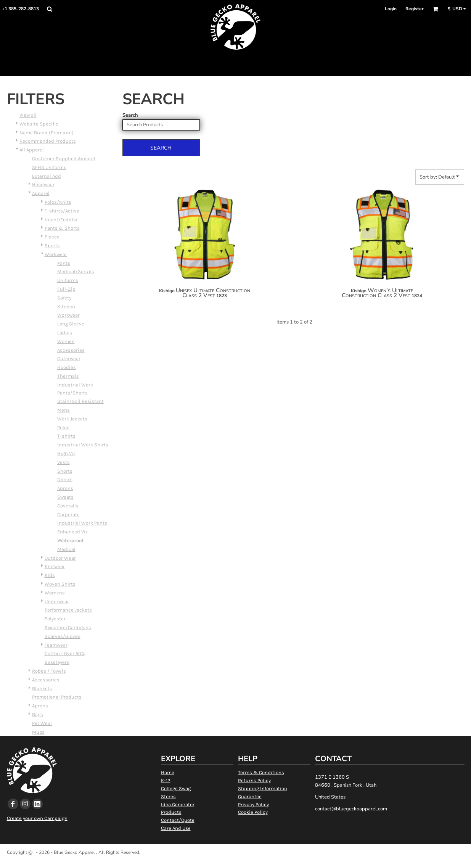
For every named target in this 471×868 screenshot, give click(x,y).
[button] (49, 9)
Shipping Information (263, 788)
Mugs (38, 732)
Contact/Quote (178, 820)
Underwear (57, 601)
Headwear (43, 184)
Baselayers (57, 662)
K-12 (166, 780)
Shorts (65, 471)
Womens (55, 593)
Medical (66, 549)
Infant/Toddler (61, 220)
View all (28, 115)
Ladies (65, 333)
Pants (64, 263)
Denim (65, 479)
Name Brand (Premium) (47, 133)
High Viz (66, 453)
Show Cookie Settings (236, 862)
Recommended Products (48, 141)
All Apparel (32, 150)
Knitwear (55, 566)
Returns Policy (254, 780)
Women (66, 341)
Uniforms (68, 280)
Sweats (65, 497)
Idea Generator (178, 804)
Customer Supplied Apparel (64, 159)
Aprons (65, 488)
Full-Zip (66, 289)
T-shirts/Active (62, 211)
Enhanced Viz (72, 532)
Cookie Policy (253, 812)
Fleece (52, 237)
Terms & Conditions (261, 772)
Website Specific (39, 124)
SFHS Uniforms (49, 167)
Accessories (71, 350)
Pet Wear (42, 723)
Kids (50, 575)
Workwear (56, 254)
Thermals (68, 376)
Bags (38, 714)
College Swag (176, 788)
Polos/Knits (58, 202)
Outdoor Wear (60, 558)
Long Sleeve (71, 324)
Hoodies (67, 367)
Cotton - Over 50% (65, 653)
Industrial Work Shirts (83, 445)
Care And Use (176, 828)
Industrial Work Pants (82, 523)
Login (391, 9)
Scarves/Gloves (63, 636)
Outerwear (69, 358)
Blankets (42, 688)
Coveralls (68, 506)
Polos (63, 428)
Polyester (55, 619)
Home (168, 772)
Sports (52, 246)
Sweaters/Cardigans (68, 627)
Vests (63, 462)
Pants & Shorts (62, 228)
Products (171, 812)
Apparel (41, 193)
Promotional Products (57, 697)
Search (130, 115)
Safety (64, 298)
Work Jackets (72, 419)
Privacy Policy (253, 804)
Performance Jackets (68, 610)
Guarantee (250, 796)
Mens (63, 410)
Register (415, 9)
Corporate (68, 515)
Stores (168, 796)
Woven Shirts (60, 584)
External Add (47, 176)
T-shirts (66, 436)
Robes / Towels (49, 671)
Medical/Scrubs (76, 271)
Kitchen (66, 307)
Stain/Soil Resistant (80, 401)
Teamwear (56, 645)
